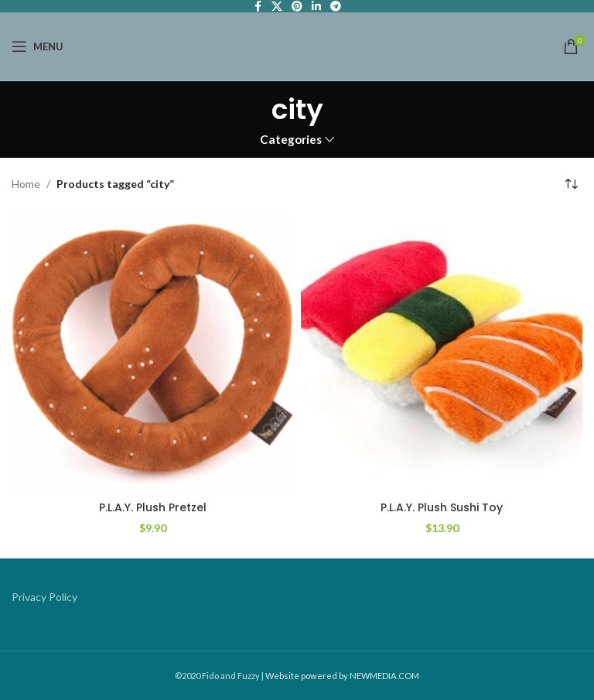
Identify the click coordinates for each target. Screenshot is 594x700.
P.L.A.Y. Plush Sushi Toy (442, 507)
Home (26, 184)
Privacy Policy (44, 597)
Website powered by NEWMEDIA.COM (342, 676)
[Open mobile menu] (38, 46)
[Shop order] (571, 185)
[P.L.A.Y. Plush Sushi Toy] (442, 353)
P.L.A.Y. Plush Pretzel (153, 507)
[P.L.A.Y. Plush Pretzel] (152, 353)
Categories (291, 140)
